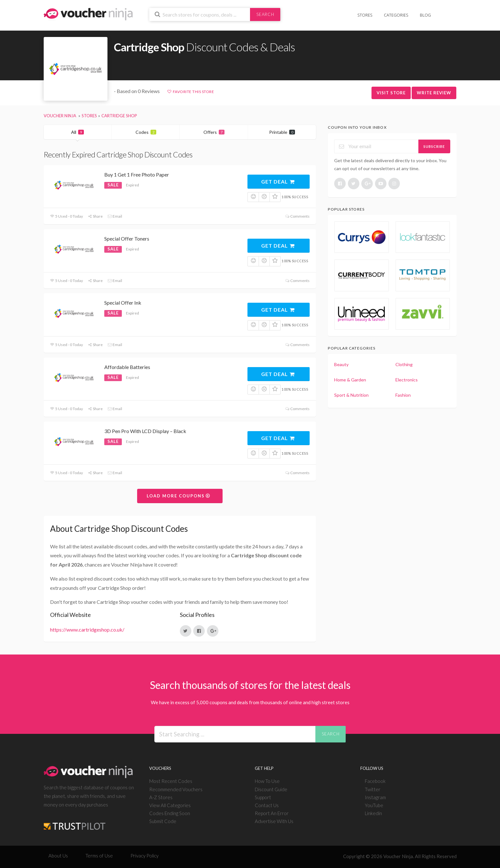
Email (115, 216)
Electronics (407, 380)
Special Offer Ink (123, 303)
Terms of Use (99, 856)
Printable (282, 132)
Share (95, 216)
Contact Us (267, 805)
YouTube (374, 805)
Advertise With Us (274, 821)
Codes (146, 132)
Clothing (404, 364)
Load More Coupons (179, 496)
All (77, 132)
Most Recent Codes (171, 781)
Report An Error (272, 813)
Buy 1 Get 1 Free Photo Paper (137, 174)
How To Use (267, 781)
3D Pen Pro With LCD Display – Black (145, 431)
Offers (214, 132)
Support (263, 797)
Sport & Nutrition (351, 395)
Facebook (375, 781)
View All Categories (170, 805)
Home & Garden (350, 380)
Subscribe (434, 146)
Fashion (403, 395)
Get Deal (278, 181)
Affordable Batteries (127, 367)
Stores (365, 15)
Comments (297, 216)
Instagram (375, 797)
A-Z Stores (161, 797)
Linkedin (373, 813)
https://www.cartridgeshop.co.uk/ (87, 629)
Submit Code (163, 821)
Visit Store (391, 93)
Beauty (341, 364)
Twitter (373, 789)
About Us (58, 856)
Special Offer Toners (127, 239)
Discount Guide (271, 789)
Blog (426, 15)
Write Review (434, 93)
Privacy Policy (144, 856)
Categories (396, 15)
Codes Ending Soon (170, 813)
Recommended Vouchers (176, 789)
